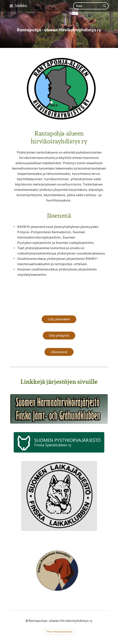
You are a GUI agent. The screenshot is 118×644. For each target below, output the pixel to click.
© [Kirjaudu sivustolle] (27, 621)
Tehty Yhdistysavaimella (59, 632)
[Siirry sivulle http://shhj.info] (59, 409)
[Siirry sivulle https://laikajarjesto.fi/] (59, 496)
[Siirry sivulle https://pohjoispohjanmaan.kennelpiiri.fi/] (59, 571)
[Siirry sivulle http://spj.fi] (59, 442)
